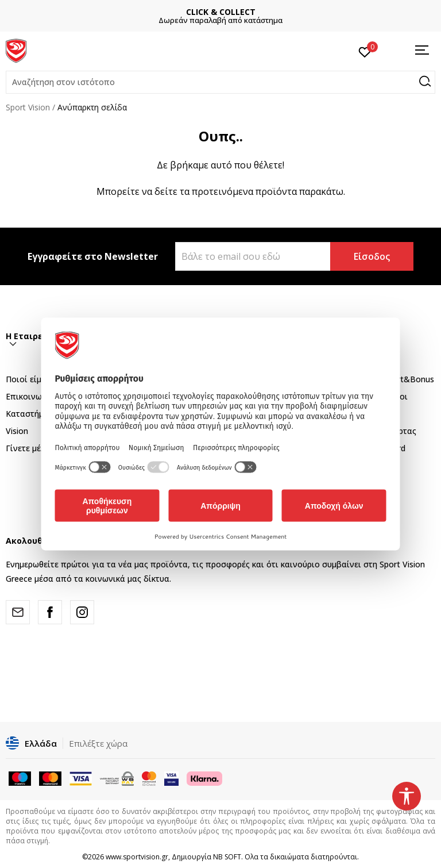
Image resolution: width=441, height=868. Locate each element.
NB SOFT (227, 857)
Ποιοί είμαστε (33, 379)
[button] (220, 82)
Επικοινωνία (30, 396)
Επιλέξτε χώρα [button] (98, 743)
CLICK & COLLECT (221, 12)
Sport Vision (28, 107)
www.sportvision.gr (137, 857)
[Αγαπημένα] (365, 51)
